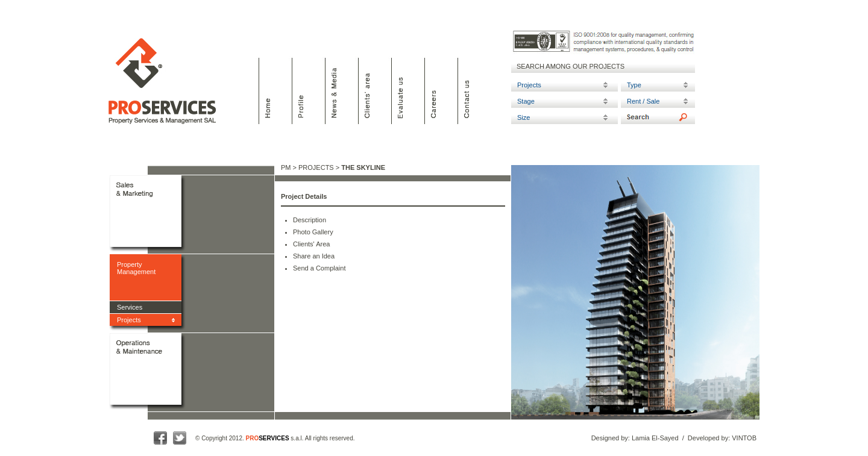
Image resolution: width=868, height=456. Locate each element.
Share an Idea (314, 256)
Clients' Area (311, 244)
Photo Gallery (313, 232)
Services (130, 307)
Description (310, 220)
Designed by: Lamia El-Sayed (635, 438)
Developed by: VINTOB (722, 438)
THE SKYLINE (363, 167)
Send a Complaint (319, 268)
